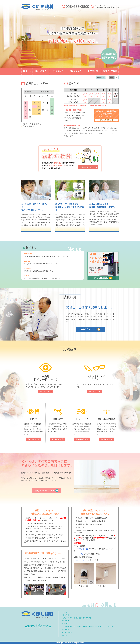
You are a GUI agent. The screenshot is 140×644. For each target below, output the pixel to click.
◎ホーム (27, 71)
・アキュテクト (80, 560)
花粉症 (79, 627)
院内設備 (77, 618)
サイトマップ (67, 635)
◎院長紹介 (58, 71)
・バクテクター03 (81, 549)
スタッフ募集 (67, 632)
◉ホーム (65, 612)
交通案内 (66, 629)
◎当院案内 (41, 71)
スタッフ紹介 (68, 618)
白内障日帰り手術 (70, 627)
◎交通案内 (93, 71)
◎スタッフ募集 (110, 71)
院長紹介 (66, 621)
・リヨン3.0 (79, 554)
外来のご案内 (86, 618)
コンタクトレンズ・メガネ (106, 627)
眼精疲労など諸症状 (89, 627)
